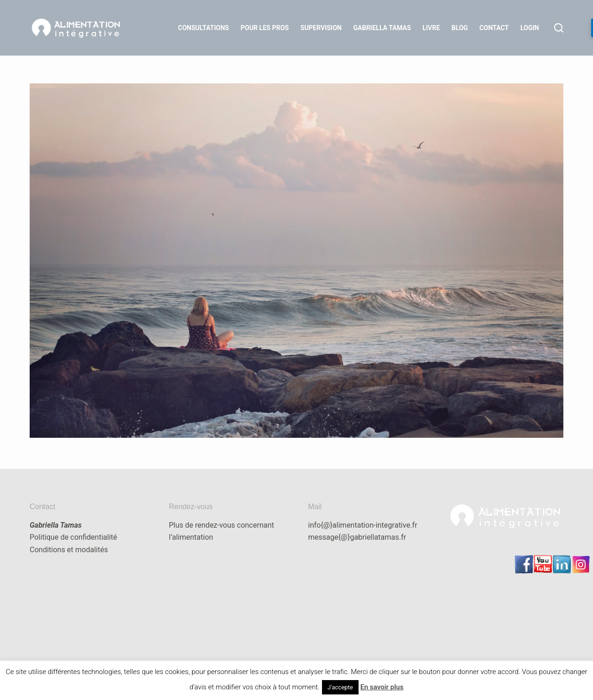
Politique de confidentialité (73, 537)
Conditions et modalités (69, 550)
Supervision (321, 28)
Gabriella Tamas (382, 28)
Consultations (203, 28)
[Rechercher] (559, 28)
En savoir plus (382, 687)
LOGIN (530, 28)
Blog (460, 28)
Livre (431, 28)
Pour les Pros (265, 28)
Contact (494, 28)
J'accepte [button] (340, 687)
